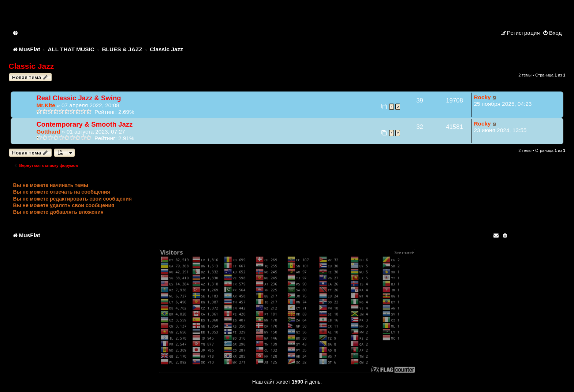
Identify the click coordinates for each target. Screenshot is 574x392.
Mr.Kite (46, 105)
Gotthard (49, 132)
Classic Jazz (31, 66)
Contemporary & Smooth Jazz (85, 124)
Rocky (482, 97)
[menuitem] (16, 33)
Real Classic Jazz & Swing (79, 98)
